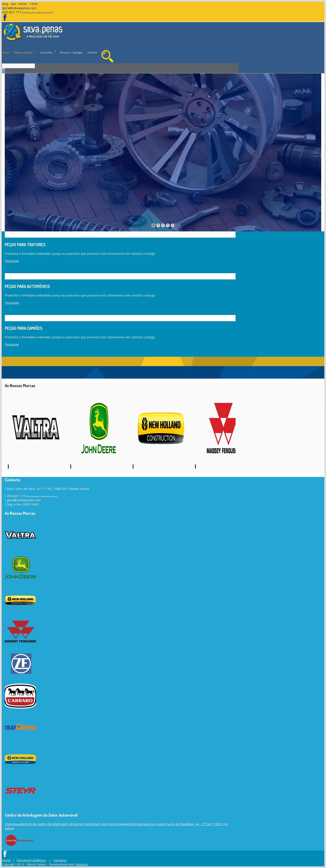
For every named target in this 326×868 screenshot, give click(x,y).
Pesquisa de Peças (23, 52)
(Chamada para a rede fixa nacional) (38, 13)
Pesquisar (12, 261)
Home (6, 52)
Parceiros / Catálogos (71, 52)
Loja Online (46, 52)
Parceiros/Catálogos (31, 860)
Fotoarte (81, 864)
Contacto (92, 52)
